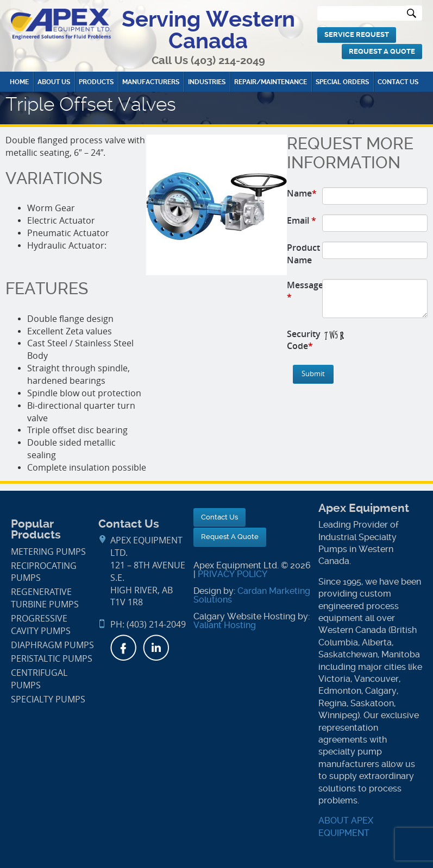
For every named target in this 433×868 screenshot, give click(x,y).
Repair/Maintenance (271, 82)
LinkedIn (156, 648)
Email (302, 220)
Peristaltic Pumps (52, 659)
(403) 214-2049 (228, 61)
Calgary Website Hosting (244, 616)
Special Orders (342, 82)
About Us (54, 82)
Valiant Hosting (225, 625)
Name (302, 193)
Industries (207, 82)
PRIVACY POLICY (233, 574)
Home (19, 82)
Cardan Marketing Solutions (252, 595)
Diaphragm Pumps (52, 645)
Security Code (304, 340)
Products (96, 82)
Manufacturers (151, 82)
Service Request (357, 34)
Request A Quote (382, 51)
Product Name (303, 254)
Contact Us (398, 82)
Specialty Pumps (48, 699)
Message (305, 291)
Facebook (123, 648)
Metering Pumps (48, 552)
